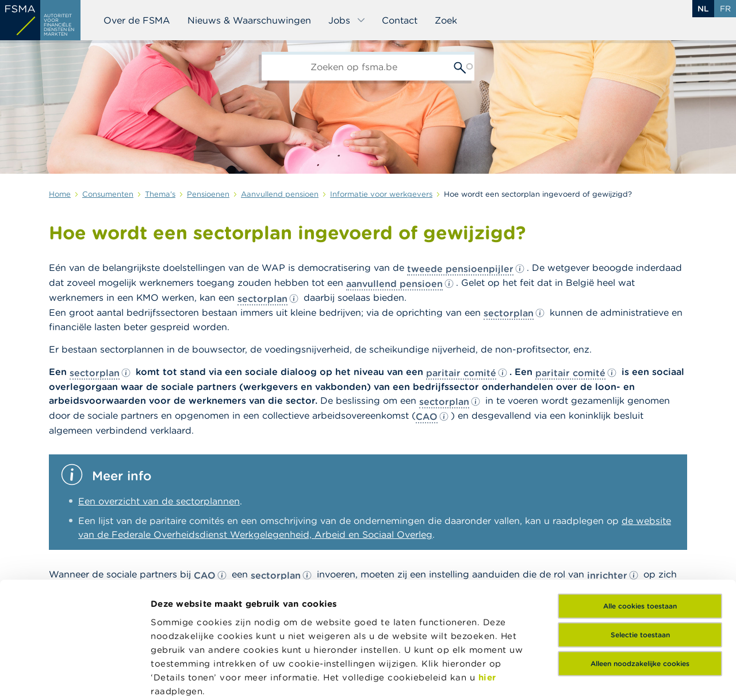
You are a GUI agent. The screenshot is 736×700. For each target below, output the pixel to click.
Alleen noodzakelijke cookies (640, 564)
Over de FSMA (137, 20)
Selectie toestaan (640, 535)
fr (725, 9)
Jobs (347, 20)
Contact (400, 20)
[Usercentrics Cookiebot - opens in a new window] (74, 678)
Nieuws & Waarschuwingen (249, 20)
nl (703, 9)
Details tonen (180, 677)
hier (487, 577)
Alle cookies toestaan (640, 506)
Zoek (446, 20)
